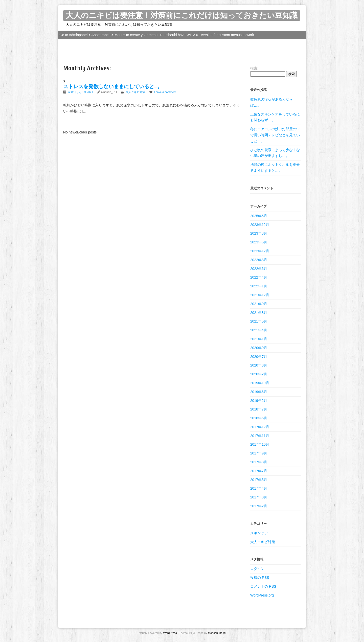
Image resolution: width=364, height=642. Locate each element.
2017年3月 (259, 497)
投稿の (260, 578)
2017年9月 (259, 453)
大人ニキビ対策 (135, 92)
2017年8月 (259, 462)
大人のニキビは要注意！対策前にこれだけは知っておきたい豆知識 (182, 16)
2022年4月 (259, 277)
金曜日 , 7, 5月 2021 (81, 92)
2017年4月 (259, 488)
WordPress (169, 633)
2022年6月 (259, 269)
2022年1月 (259, 286)
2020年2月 (259, 374)
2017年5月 (259, 480)
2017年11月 (260, 436)
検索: (254, 68)
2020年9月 (259, 348)
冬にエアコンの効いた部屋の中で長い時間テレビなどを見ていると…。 (275, 135)
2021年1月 (259, 339)
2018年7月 (259, 409)
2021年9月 (259, 304)
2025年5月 (259, 216)
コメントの (263, 586)
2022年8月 (259, 260)
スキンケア (259, 533)
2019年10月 (260, 383)
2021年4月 (259, 330)
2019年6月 (259, 392)
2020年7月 (259, 357)
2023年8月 (259, 233)
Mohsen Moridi (217, 633)
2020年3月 (259, 365)
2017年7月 (259, 471)
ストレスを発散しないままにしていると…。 (113, 87)
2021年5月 (259, 321)
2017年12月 (260, 427)
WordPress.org (262, 595)
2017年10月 (260, 444)
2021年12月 (260, 295)
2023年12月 (260, 225)
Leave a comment (165, 92)
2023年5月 (259, 242)
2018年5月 (259, 418)
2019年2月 (259, 401)
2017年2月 (259, 506)
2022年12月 (260, 251)
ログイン (257, 569)
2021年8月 (259, 313)
